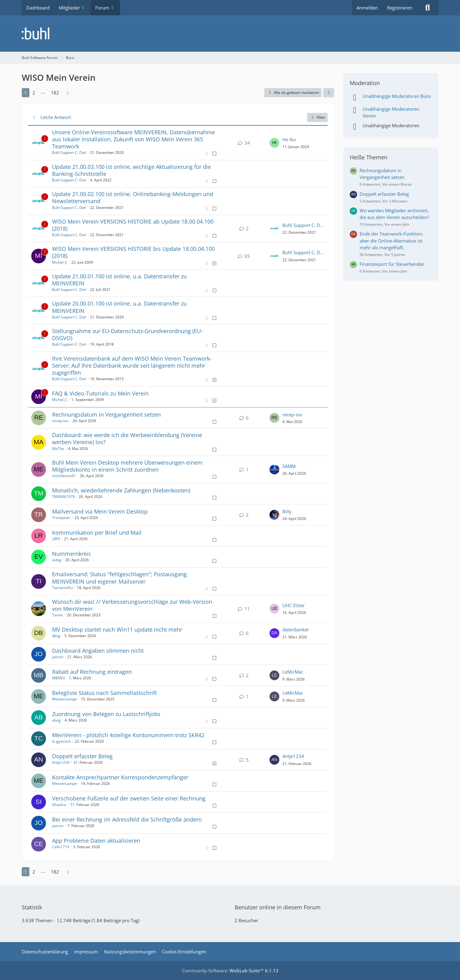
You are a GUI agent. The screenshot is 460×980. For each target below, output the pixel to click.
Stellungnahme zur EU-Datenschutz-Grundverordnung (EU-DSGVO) (127, 334)
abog (56, 720)
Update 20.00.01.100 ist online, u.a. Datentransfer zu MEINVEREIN (119, 307)
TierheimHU (62, 588)
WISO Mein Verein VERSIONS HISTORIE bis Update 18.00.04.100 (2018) (133, 252)
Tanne (57, 615)
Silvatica (59, 805)
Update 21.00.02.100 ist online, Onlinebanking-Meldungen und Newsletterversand (133, 197)
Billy (287, 511)
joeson (58, 657)
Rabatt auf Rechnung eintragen (92, 672)
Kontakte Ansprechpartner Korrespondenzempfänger (120, 777)
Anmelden (367, 8)
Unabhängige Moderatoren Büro (397, 96)
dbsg (56, 636)
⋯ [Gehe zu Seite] (43, 93)
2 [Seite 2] (34, 93)
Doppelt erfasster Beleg (82, 756)
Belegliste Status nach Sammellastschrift (104, 693)
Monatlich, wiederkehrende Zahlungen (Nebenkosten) (121, 490)
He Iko (289, 139)
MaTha (58, 449)
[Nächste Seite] (68, 93)
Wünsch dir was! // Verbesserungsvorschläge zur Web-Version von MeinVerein (132, 605)
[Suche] (428, 8)
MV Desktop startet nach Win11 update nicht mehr (117, 629)
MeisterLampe (64, 699)
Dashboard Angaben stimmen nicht (98, 651)
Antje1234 (61, 762)
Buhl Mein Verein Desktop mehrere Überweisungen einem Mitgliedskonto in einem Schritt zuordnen (127, 466)
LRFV (56, 539)
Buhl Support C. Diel (69, 152)
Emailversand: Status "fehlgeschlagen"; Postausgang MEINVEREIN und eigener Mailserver (119, 578)
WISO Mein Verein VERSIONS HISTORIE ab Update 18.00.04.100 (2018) (133, 225)
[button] (329, 93)
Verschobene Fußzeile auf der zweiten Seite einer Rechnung (129, 798)
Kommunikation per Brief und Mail (97, 533)
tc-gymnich (61, 741)
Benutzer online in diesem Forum (278, 907)
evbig (57, 560)
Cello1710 (61, 847)
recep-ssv (60, 421)
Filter (317, 117)
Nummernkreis (72, 554)
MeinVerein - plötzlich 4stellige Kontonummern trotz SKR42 (128, 735)
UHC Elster (294, 605)
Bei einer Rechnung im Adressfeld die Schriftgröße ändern (127, 819)
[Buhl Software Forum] (230, 33)
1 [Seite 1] (26, 93)
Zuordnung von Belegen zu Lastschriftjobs (106, 714)
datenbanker (296, 629)
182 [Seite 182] (55, 93)
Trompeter (61, 518)
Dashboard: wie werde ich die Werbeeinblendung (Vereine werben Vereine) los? (127, 438)
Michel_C (60, 262)
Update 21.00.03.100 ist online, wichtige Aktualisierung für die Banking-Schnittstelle (132, 170)
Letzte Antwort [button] (56, 117)
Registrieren (400, 8)
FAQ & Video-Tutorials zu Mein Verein (100, 393)
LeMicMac (293, 672)
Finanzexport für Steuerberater (392, 264)
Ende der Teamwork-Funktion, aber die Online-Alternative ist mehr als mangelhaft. (391, 240)
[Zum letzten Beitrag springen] (274, 143)
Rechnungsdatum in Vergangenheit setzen (106, 414)
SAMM (289, 466)
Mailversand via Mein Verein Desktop (100, 511)
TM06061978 (63, 497)
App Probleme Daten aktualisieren (96, 841)
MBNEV (58, 678)
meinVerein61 (64, 476)
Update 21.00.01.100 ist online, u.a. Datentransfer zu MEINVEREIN (119, 280)
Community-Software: (230, 971)
